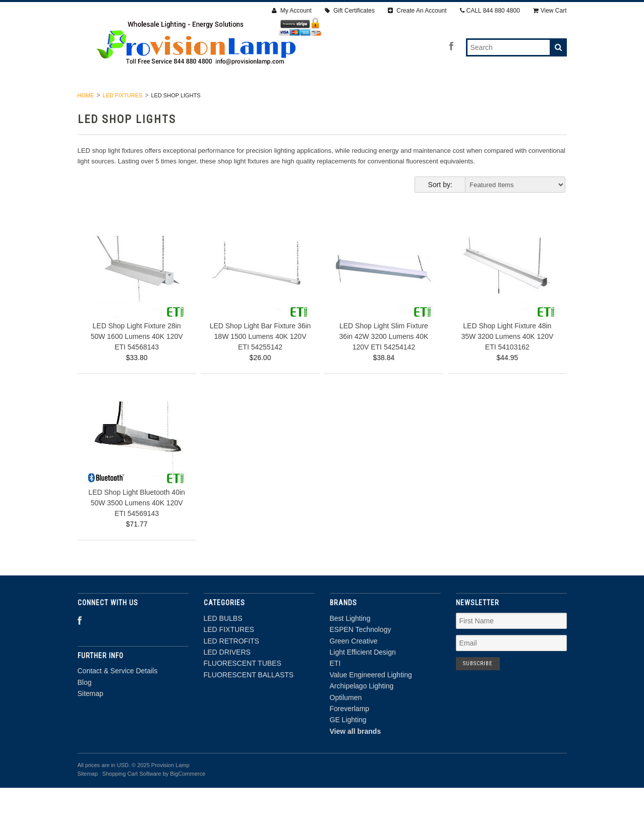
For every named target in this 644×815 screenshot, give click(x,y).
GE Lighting (348, 747)
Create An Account (417, 11)
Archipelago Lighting (362, 713)
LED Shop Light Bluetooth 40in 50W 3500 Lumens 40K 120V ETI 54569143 (136, 530)
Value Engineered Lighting (371, 702)
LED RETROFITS (253, 100)
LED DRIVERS (322, 100)
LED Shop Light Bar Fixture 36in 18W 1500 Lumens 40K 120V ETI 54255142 (260, 363)
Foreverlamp (350, 735)
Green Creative (354, 668)
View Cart (550, 11)
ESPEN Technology (361, 657)
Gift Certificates (350, 11)
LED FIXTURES (182, 100)
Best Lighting (350, 645)
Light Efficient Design (363, 679)
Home (86, 122)
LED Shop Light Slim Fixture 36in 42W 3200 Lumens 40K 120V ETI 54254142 (384, 363)
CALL (490, 11)
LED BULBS (119, 100)
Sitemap (91, 720)
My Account (291, 11)
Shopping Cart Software (132, 800)
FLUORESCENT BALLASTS (501, 100)
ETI (335, 690)
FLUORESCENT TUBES (401, 100)
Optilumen (346, 724)
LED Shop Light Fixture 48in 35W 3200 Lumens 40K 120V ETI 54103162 (507, 363)
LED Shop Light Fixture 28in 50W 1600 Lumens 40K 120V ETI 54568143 (137, 363)
